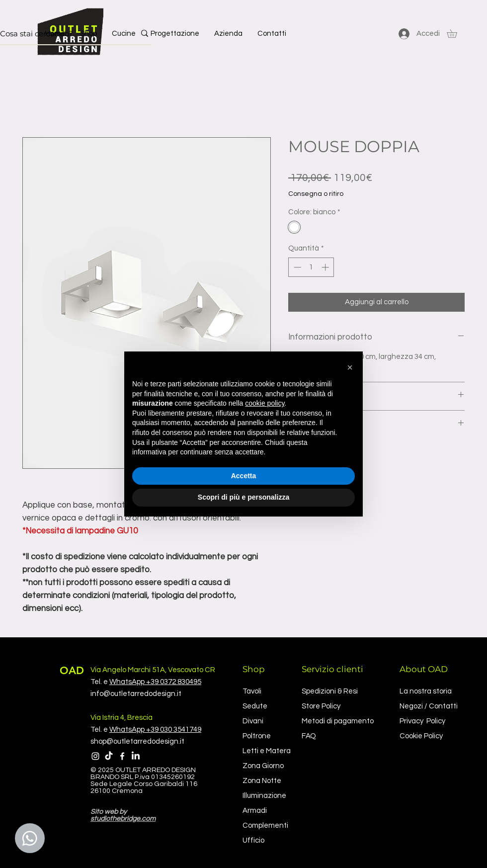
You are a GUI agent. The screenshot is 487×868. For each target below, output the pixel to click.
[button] (456, 34)
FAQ (309, 736)
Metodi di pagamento (338, 721)
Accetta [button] (244, 476)
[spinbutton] (311, 267)
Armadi (255, 811)
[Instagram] (95, 756)
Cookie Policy (421, 736)
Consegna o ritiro (316, 194)
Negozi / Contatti (429, 706)
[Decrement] (296, 267)
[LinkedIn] (136, 756)
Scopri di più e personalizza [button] (243, 497)
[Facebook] (122, 756)
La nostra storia (426, 691)
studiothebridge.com (123, 819)
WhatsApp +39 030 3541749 (155, 730)
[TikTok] (109, 756)
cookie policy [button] (265, 403)
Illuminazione (264, 796)
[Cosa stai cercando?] (60, 33)
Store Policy (321, 706)
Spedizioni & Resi (330, 691)
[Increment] (326, 267)
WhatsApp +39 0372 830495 (155, 682)
